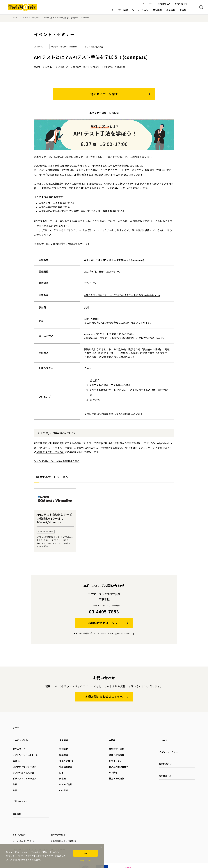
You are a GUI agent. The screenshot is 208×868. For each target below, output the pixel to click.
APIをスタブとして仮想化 (50, 452)
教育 (15, 790)
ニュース (163, 740)
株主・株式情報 (117, 778)
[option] (55, 520)
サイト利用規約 (19, 835)
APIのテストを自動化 (99, 448)
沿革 (61, 773)
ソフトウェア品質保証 (23, 773)
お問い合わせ (165, 764)
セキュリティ (19, 749)
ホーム (16, 727)
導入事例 (17, 814)
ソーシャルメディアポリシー (24, 841)
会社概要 (64, 749)
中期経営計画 (66, 767)
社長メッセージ (67, 761)
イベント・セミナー (31, 18)
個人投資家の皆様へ (119, 767)
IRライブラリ (115, 761)
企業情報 (64, 740)
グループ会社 (66, 784)
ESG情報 (63, 790)
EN (150, 3)
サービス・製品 (20, 740)
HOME (16, 18)
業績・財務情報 (117, 755)
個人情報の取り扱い (59, 835)
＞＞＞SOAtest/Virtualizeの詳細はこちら (57, 461)
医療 (15, 761)
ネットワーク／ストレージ (25, 755)
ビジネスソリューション (24, 778)
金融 (15, 784)
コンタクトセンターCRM (24, 767)
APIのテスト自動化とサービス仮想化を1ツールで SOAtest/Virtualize (92, 67)
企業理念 (64, 755)
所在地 (62, 778)
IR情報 (112, 740)
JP (143, 3)
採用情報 (162, 3)
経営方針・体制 (117, 749)
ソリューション (20, 801)
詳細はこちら (85, 860)
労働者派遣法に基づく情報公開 (64, 841)
